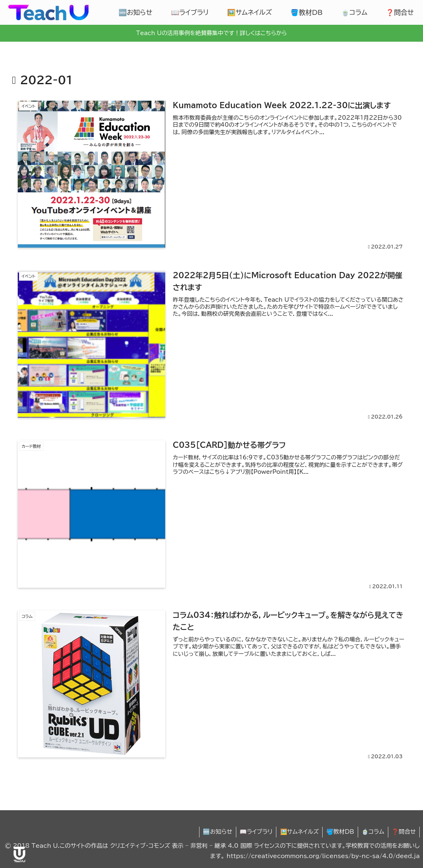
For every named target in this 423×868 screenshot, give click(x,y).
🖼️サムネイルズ (295, 832)
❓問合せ (403, 832)
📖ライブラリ (250, 832)
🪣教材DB (337, 832)
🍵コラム (371, 832)
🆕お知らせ (210, 832)
